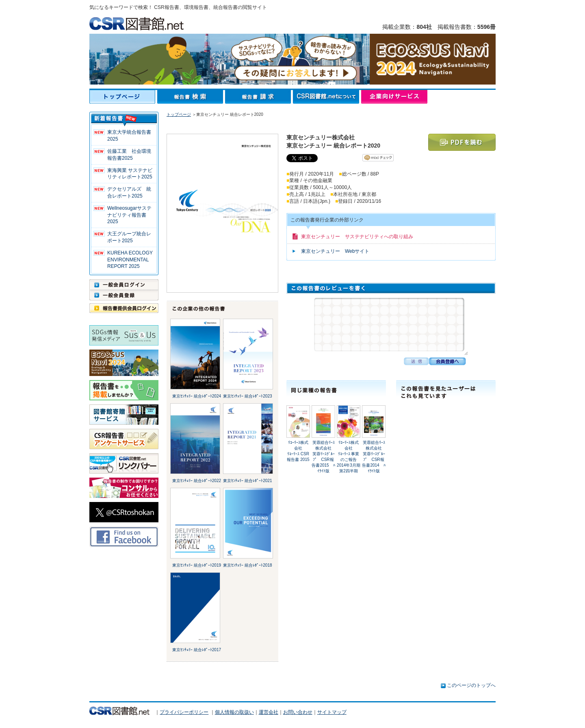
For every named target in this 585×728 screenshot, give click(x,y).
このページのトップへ (471, 685)
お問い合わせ (298, 712)
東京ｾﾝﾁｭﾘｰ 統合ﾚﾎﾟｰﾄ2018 (247, 565)
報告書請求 (259, 97)
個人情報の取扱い (234, 712)
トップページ (123, 97)
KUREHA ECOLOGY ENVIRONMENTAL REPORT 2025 (130, 260)
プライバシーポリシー (184, 712)
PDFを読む (462, 142)
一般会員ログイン (124, 285)
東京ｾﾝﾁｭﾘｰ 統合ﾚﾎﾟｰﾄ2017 (197, 650)
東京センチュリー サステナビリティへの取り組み (357, 237)
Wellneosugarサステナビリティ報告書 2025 (129, 215)
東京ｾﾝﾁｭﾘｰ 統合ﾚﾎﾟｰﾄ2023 (247, 396)
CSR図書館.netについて (327, 97)
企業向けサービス (394, 97)
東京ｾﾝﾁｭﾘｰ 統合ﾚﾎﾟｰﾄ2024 (197, 396)
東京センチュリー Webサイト (335, 251)
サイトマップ (332, 712)
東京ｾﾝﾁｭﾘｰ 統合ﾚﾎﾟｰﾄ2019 (197, 565)
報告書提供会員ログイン (124, 308)
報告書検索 (191, 97)
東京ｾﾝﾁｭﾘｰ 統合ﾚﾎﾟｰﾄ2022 (197, 481)
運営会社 (269, 712)
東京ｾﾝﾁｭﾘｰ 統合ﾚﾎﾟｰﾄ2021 (247, 481)
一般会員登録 (124, 295)
